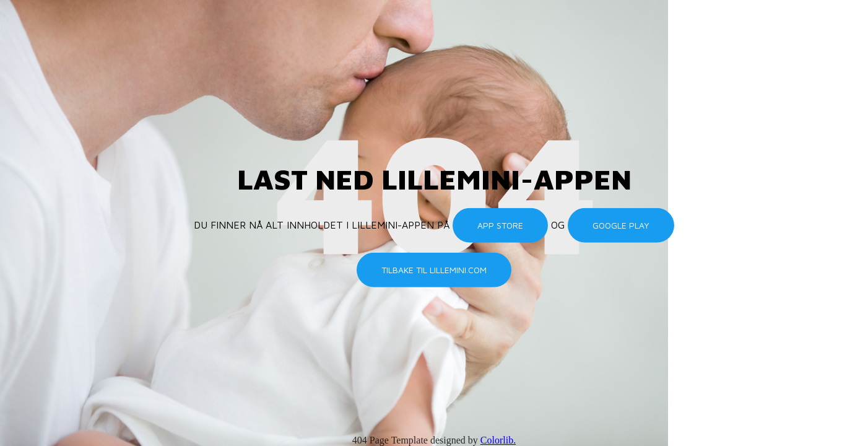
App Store (500, 225)
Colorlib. (498, 440)
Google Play (621, 225)
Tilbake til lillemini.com (434, 270)
